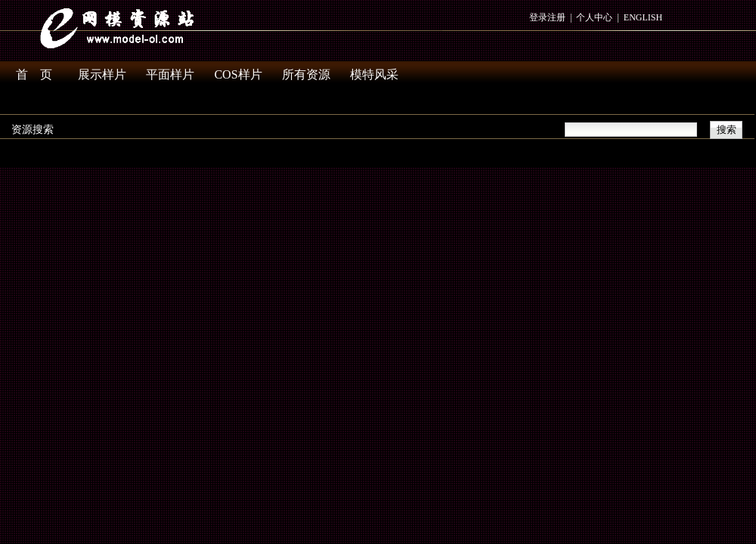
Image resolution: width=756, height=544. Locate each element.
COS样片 (238, 74)
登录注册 (547, 17)
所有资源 (306, 74)
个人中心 (594, 17)
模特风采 (374, 74)
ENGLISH (643, 17)
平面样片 (170, 74)
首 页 (34, 74)
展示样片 (102, 74)
